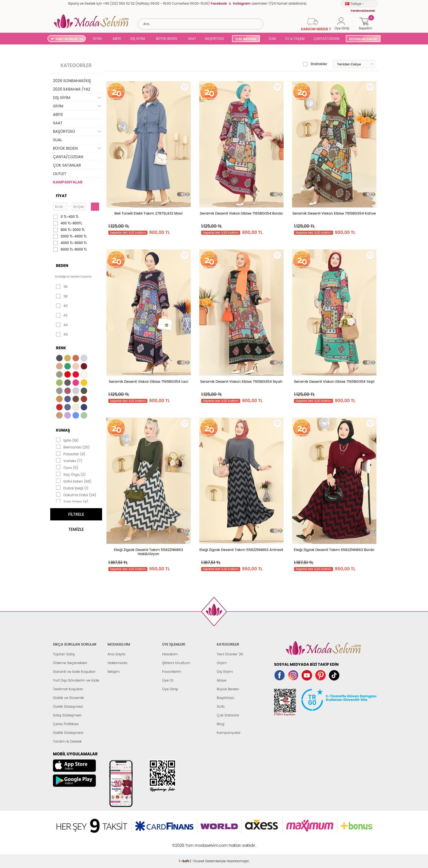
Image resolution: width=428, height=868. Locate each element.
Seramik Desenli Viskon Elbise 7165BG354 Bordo (241, 213)
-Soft (184, 843)
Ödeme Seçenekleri (70, 663)
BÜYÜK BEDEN (167, 39)
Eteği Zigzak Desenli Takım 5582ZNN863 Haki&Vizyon (148, 552)
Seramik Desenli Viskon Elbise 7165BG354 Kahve (334, 213)
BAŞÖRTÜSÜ (214, 39)
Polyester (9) (71, 454)
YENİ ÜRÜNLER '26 (69, 39)
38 (62, 296)
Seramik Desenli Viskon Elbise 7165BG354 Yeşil (334, 382)
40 (62, 306)
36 (62, 287)
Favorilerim (172, 672)
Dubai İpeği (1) (72, 488)
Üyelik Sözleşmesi (68, 706)
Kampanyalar (229, 733)
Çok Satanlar (228, 715)
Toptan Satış (64, 654)
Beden (62, 266)
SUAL (272, 39)
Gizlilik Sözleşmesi (68, 733)
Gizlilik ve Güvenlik (68, 698)
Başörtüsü (225, 698)
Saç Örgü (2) (71, 474)
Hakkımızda (118, 663)
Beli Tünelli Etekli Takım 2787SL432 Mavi (148, 213)
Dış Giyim (225, 672)
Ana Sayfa (116, 654)
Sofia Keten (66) (74, 481)
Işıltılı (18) (67, 440)
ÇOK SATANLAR (67, 165)
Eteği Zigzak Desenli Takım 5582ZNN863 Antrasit (241, 550)
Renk (61, 348)
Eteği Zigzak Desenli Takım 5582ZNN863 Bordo (334, 550)
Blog (221, 724)
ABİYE (117, 39)
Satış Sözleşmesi (67, 715)
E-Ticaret (197, 843)
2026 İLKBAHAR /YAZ (72, 89)
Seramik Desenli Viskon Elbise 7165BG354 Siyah (241, 382)
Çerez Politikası (66, 724)
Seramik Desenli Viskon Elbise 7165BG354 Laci (149, 382)
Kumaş (63, 430)
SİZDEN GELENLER (363, 39)
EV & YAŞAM (295, 39)
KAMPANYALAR (68, 182)
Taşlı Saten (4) (72, 501)
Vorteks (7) (69, 460)
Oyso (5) (67, 467)
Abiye (222, 680)
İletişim (114, 672)
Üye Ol (168, 680)
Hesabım (170, 654)
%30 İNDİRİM (246, 39)
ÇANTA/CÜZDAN (327, 39)
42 (62, 315)
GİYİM (97, 39)
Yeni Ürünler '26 (230, 654)
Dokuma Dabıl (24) (76, 495)
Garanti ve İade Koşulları (74, 672)
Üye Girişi (170, 689)
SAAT (192, 39)
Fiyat (61, 196)
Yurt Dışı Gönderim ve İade (76, 680)
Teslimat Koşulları (68, 689)
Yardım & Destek (67, 741)
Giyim (222, 663)
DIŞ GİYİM (138, 39)
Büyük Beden (228, 689)
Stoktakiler (315, 64)
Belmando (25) (73, 447)
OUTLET (60, 174)
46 (62, 334)
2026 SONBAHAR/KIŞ (72, 81)
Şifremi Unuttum (176, 663)
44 (62, 325)
